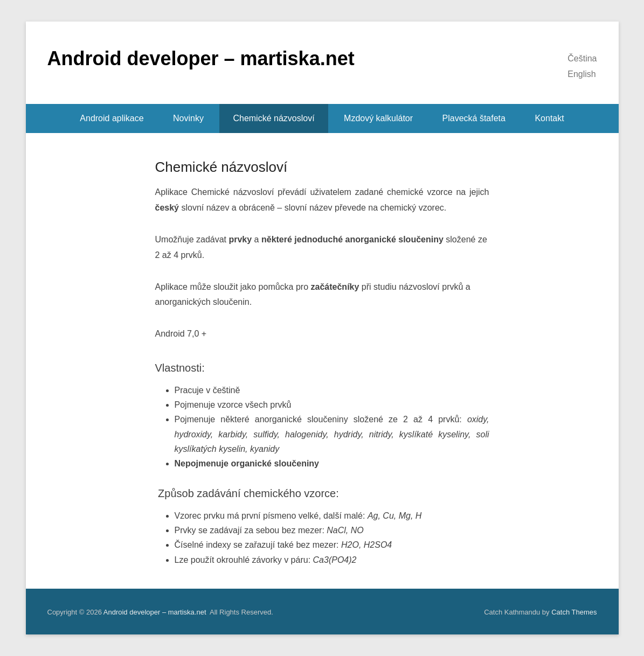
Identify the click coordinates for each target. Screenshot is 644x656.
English (581, 74)
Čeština (582, 58)
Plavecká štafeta (474, 118)
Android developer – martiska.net (201, 58)
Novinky (188, 118)
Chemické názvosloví (273, 118)
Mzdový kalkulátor (378, 118)
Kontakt (549, 118)
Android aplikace (112, 118)
